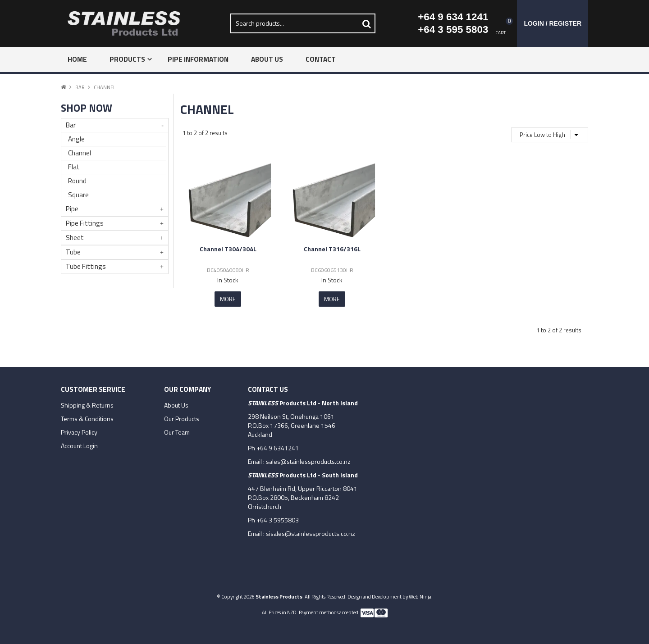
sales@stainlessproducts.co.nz (308, 461)
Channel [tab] (80, 153)
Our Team (177, 432)
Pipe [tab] (72, 209)
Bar (80, 87)
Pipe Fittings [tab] (85, 223)
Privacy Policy (79, 432)
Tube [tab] (73, 252)
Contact (321, 59)
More (228, 299)
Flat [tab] (74, 167)
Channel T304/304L (228, 249)
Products (127, 59)
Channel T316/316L (332, 249)
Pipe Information (198, 59)
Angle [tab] (76, 139)
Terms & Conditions (87, 419)
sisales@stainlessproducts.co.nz (311, 533)
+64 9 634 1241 (453, 17)
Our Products (182, 419)
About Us (267, 59)
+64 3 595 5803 (453, 29)
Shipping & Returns (87, 405)
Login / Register (553, 23)
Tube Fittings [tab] (86, 266)
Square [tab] (78, 195)
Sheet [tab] (75, 238)
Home (77, 59)
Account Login (79, 446)
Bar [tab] (71, 125)
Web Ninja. (421, 596)
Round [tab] (77, 181)
